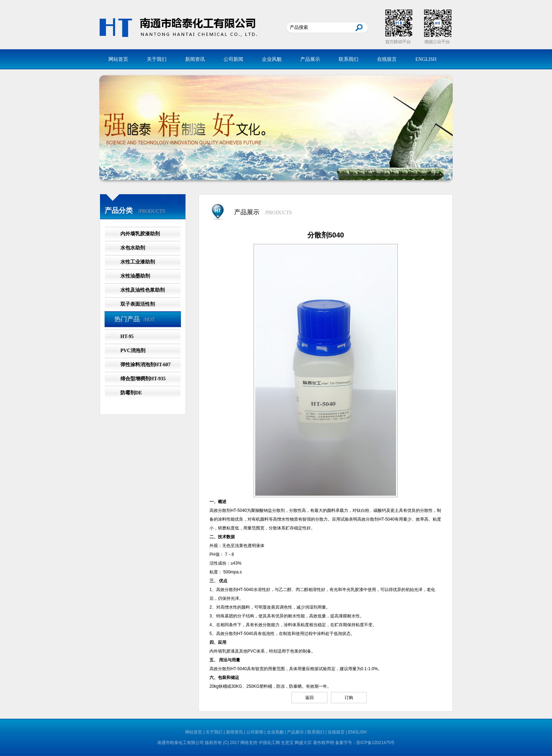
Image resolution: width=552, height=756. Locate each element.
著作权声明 (324, 743)
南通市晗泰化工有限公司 (181, 743)
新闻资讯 (195, 59)
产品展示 (310, 59)
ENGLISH (426, 59)
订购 (349, 698)
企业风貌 (272, 59)
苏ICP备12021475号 (375, 743)
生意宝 (287, 743)
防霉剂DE (131, 393)
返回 (309, 698)
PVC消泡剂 (133, 351)
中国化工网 (269, 743)
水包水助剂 (133, 248)
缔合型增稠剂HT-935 (143, 379)
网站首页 (118, 59)
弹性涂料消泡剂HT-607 (146, 365)
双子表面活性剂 (138, 304)
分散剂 (224, 510)
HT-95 (127, 336)
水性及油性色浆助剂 (143, 290)
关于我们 (157, 59)
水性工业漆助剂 (138, 262)
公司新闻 (233, 59)
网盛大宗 (303, 743)
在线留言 (387, 59)
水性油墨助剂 (135, 276)
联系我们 (349, 59)
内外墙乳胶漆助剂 (140, 234)
